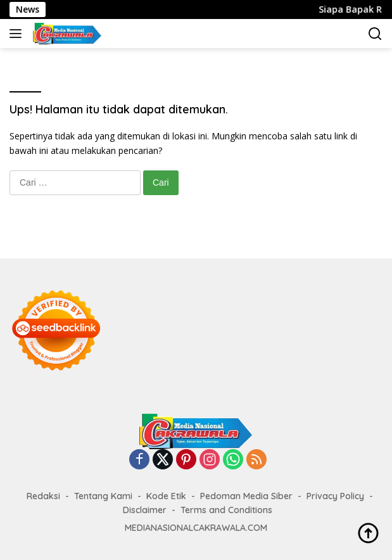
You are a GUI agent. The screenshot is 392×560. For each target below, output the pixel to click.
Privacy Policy (335, 496)
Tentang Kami (103, 496)
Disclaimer (145, 510)
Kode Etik (166, 496)
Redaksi (43, 496)
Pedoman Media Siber (246, 496)
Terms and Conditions (226, 510)
